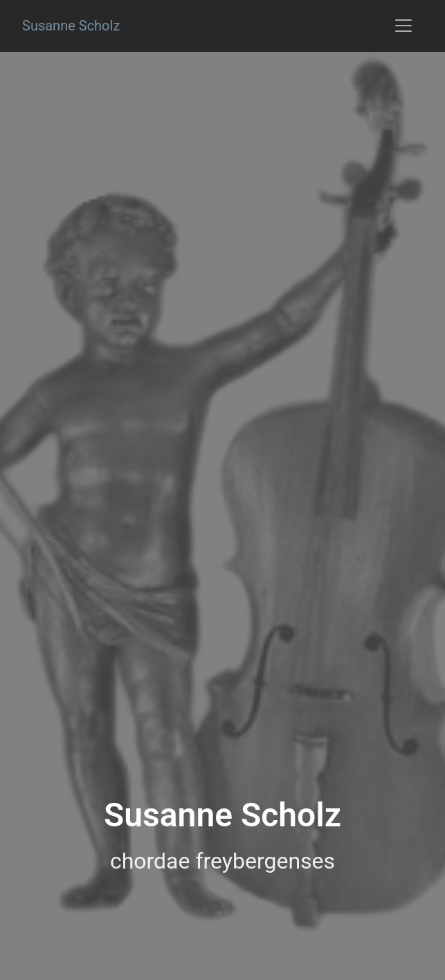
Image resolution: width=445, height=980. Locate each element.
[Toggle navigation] (403, 26)
